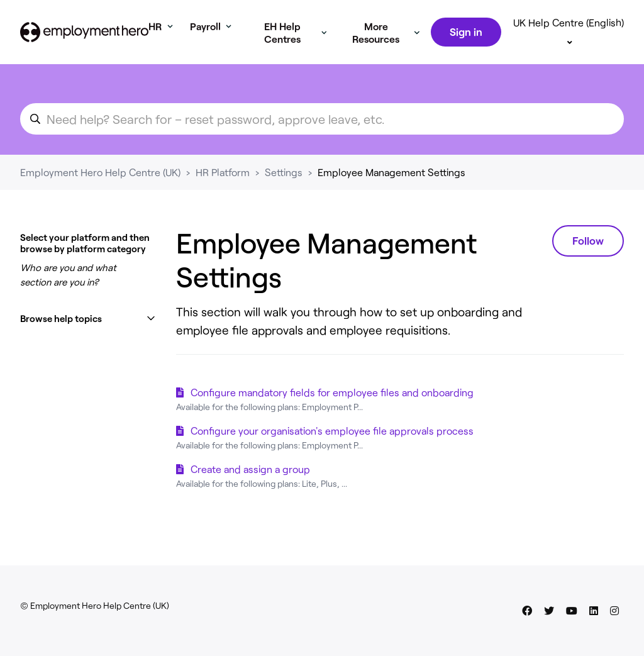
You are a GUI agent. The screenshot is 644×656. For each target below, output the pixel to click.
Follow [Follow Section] (588, 255)
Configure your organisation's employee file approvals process (332, 446)
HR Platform (223, 187)
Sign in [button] (465, 39)
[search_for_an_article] (322, 134)
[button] (88, 334)
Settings (284, 187)
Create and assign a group (250, 484)
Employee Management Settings (391, 187)
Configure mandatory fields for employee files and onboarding (332, 407)
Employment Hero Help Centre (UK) (100, 187)
